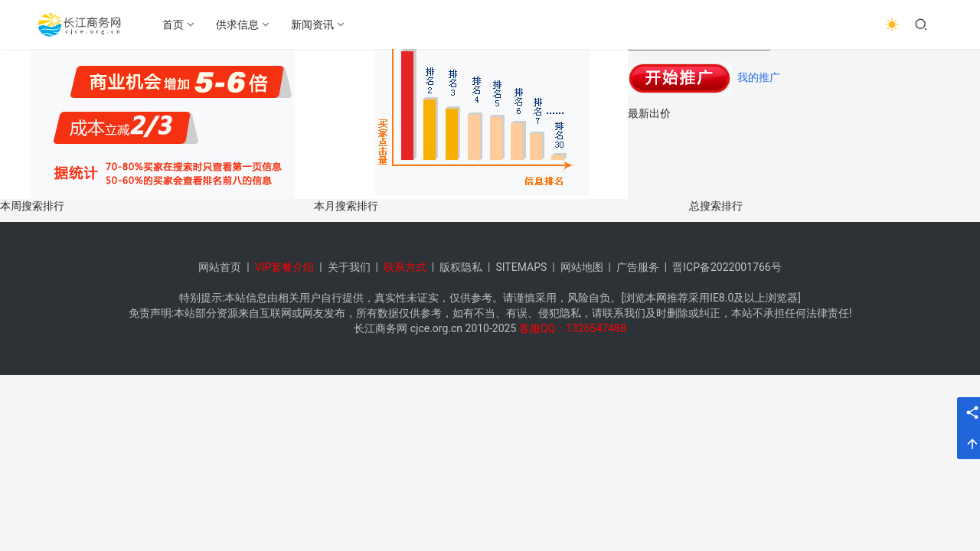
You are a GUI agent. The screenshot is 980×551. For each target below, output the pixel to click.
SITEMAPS (521, 267)
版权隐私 (461, 267)
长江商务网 (381, 328)
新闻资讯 (312, 24)
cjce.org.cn (436, 328)
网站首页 (220, 267)
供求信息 (237, 24)
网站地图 (582, 267)
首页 (173, 24)
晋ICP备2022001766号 (727, 267)
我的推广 (759, 77)
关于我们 (349, 267)
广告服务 (638, 267)
